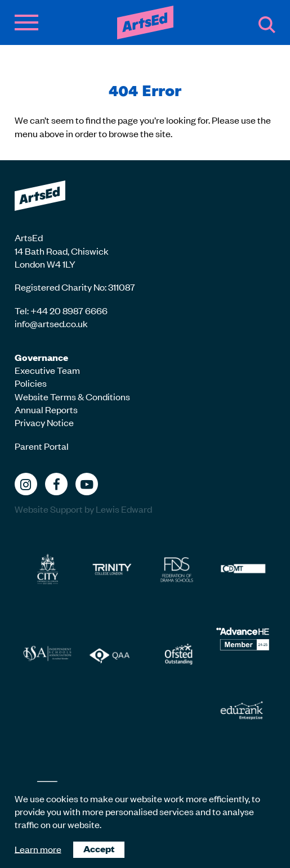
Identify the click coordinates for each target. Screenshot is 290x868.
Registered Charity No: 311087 (75, 287)
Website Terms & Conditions (72, 396)
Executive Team (47, 370)
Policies (31, 383)
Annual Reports (46, 409)
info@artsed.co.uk (51, 323)
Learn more (38, 848)
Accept (99, 849)
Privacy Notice (44, 422)
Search (267, 25)
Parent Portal (42, 446)
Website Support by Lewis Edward (83, 509)
